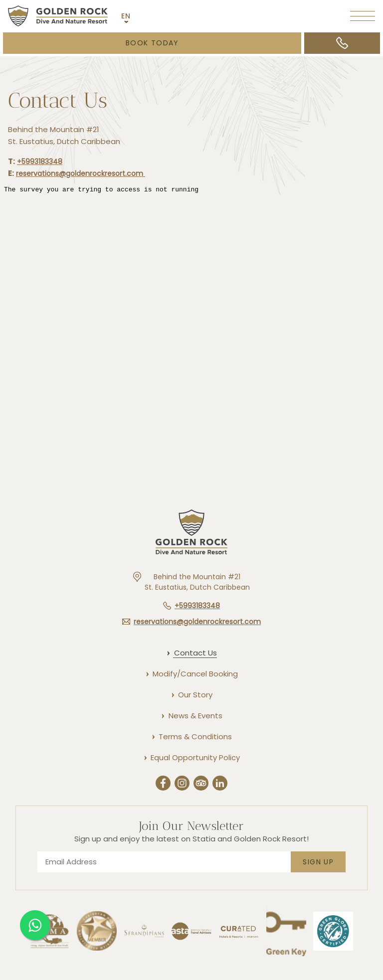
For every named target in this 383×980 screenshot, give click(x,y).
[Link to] (239, 955)
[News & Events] (195, 716)
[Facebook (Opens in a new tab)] (163, 785)
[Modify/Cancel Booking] (195, 674)
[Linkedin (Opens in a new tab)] (220, 785)
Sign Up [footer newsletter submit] (318, 862)
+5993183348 (40, 163)
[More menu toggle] (363, 16)
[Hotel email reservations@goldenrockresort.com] (191, 622)
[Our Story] (195, 695)
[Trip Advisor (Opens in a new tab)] (201, 785)
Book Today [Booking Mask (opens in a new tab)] (152, 43)
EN (126, 16)
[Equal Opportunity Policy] (195, 757)
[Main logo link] (58, 16)
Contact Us (58, 102)
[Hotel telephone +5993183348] (191, 606)
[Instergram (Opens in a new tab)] (182, 785)
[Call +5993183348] (342, 43)
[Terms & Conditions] (195, 736)
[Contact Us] (195, 653)
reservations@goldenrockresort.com (81, 175)
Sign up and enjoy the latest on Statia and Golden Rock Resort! (191, 839)
